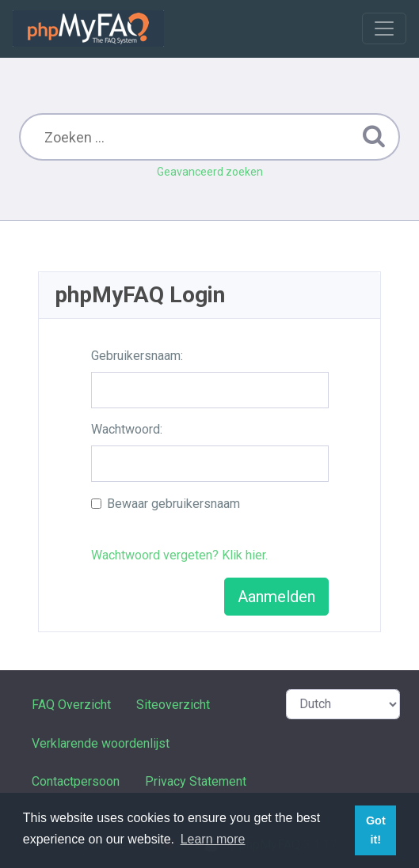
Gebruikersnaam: (137, 356)
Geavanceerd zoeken (210, 172)
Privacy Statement (196, 781)
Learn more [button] (213, 839)
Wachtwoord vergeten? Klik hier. (179, 555)
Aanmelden (276, 597)
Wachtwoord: (127, 429)
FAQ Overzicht (71, 705)
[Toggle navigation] (384, 28)
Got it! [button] (376, 830)
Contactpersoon (76, 781)
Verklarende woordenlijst (101, 743)
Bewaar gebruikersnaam (173, 504)
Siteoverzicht (173, 705)
